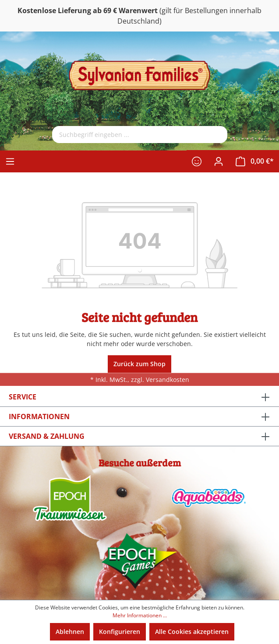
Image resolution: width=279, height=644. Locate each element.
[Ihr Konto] (219, 161)
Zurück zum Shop (139, 364)
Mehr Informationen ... (140, 615)
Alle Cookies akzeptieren (192, 632)
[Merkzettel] (197, 161)
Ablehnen (70, 632)
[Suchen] (216, 135)
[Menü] (10, 161)
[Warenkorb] (255, 161)
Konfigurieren (120, 632)
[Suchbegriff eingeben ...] (129, 135)
